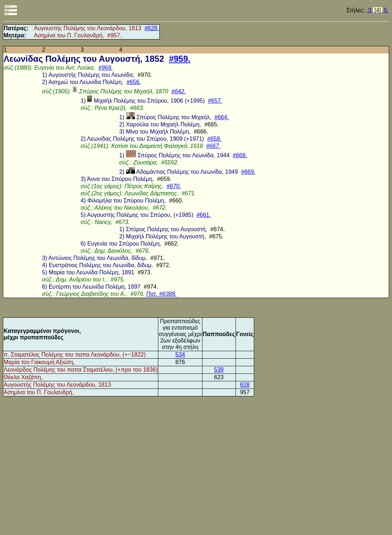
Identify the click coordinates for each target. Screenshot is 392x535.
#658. (214, 139)
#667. (213, 146)
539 (219, 370)
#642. (179, 91)
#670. (174, 186)
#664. (221, 117)
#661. (204, 215)
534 (180, 355)
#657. (215, 101)
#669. (248, 172)
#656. (134, 82)
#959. (179, 59)
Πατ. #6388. (162, 294)
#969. (106, 68)
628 (245, 385)
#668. (240, 155)
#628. (152, 28)
